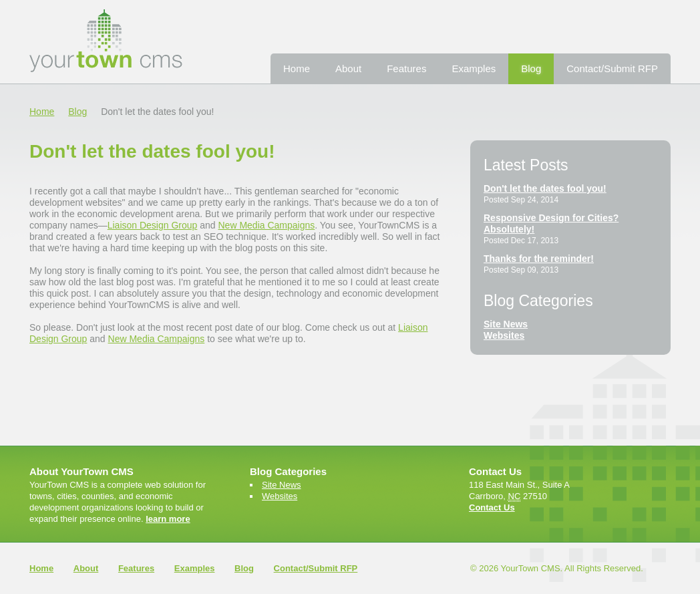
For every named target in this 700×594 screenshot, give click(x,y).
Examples (474, 68)
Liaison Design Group (153, 225)
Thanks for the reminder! (539, 259)
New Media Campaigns (267, 225)
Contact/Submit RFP (612, 68)
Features (406, 68)
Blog (531, 68)
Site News (506, 324)
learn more (168, 519)
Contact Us (492, 507)
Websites (504, 335)
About (348, 68)
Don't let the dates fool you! (545, 188)
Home (297, 68)
